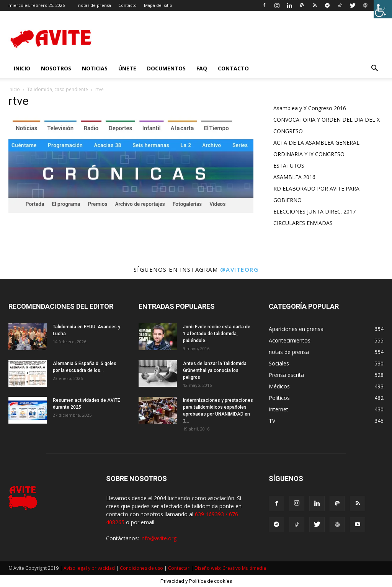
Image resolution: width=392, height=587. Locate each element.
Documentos (166, 68)
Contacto (127, 5)
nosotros (56, 68)
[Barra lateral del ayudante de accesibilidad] (383, 9)
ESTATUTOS (289, 166)
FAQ (202, 68)
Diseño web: (208, 568)
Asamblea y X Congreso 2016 (310, 108)
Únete (127, 68)
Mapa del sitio (158, 5)
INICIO (22, 68)
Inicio (14, 89)
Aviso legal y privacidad (89, 568)
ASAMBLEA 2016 (294, 177)
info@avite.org (158, 538)
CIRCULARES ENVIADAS (303, 223)
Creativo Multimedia (244, 568)
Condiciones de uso (141, 568)
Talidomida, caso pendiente (58, 89)
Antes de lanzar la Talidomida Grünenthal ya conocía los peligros (215, 370)
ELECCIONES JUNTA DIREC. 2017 (314, 211)
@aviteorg (239, 269)
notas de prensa (95, 5)
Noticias (95, 68)
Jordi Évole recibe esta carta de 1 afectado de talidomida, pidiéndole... (217, 334)
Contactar (179, 568)
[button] (374, 69)
